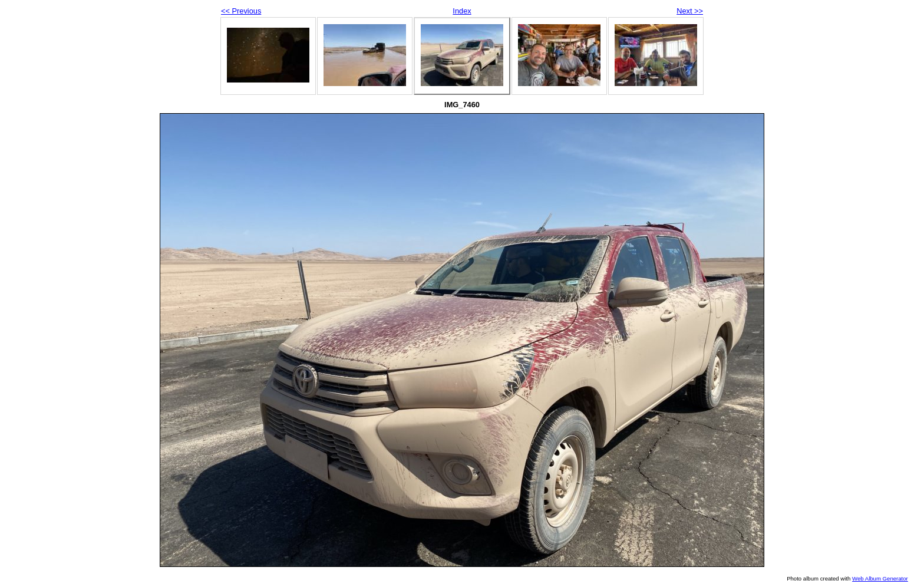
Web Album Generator (880, 578)
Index (462, 11)
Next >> (690, 11)
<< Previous (241, 11)
